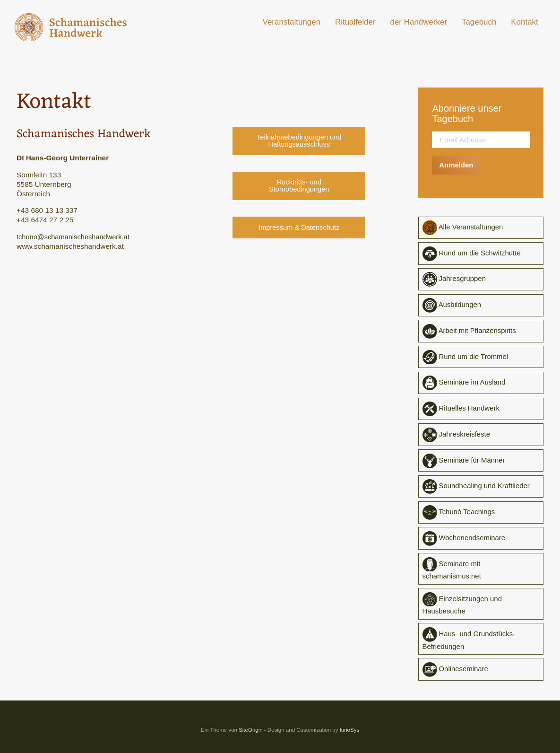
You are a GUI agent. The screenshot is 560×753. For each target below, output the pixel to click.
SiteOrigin (251, 735)
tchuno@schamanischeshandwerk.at (76, 237)
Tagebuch (479, 22)
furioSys (350, 735)
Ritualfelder (355, 22)
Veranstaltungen (292, 22)
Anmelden (457, 165)
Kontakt (525, 22)
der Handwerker (419, 22)
